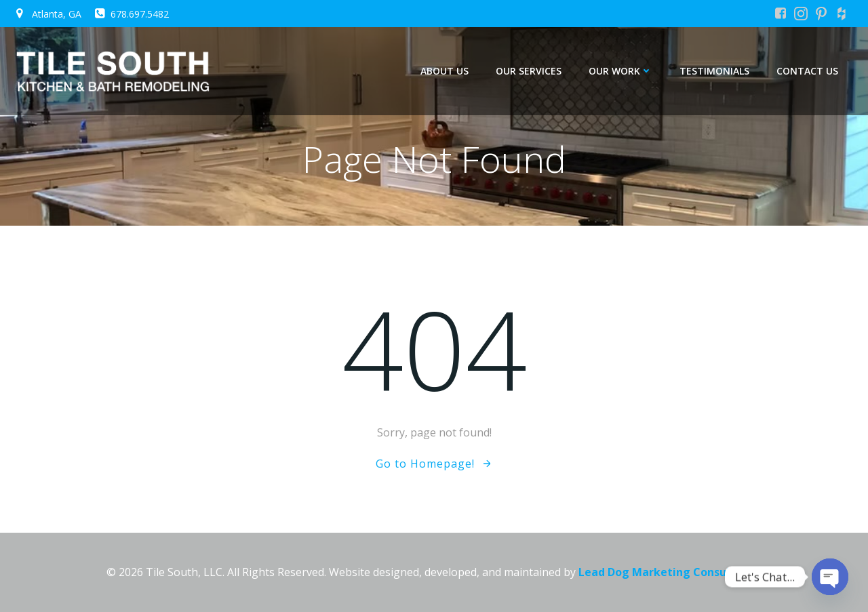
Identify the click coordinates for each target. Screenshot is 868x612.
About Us (445, 71)
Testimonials (714, 71)
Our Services (529, 71)
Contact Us (807, 71)
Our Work (620, 71)
